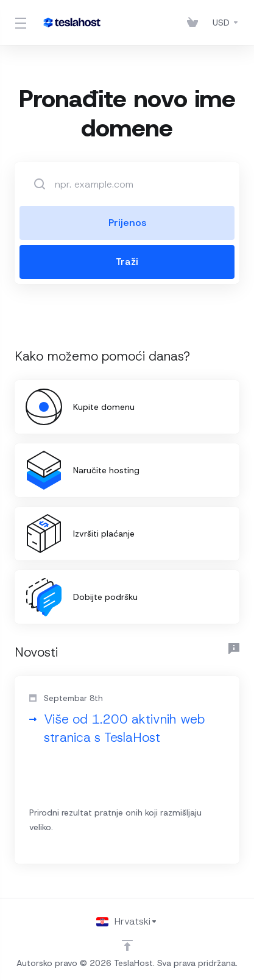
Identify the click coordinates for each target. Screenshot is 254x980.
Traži (127, 262)
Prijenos (127, 223)
